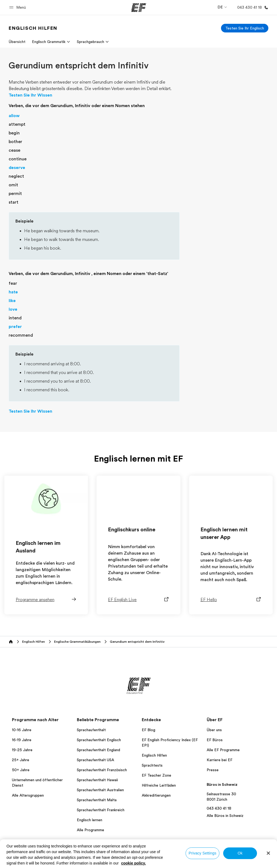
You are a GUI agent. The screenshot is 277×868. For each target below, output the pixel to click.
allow (14, 116)
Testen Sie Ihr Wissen (30, 95)
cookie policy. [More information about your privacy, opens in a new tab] (134, 863)
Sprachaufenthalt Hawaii (97, 780)
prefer (15, 327)
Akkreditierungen (156, 795)
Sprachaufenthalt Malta (97, 800)
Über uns (214, 730)
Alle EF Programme (223, 750)
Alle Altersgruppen (28, 795)
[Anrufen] (252, 7)
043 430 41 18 (219, 808)
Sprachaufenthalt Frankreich (101, 810)
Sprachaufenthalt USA (95, 760)
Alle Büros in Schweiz (225, 816)
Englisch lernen (90, 820)
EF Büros (215, 740)
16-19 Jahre (22, 740)
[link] (33, 28)
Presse (213, 770)
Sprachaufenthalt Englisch (99, 740)
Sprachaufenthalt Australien (100, 790)
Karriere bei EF (220, 760)
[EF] (139, 8)
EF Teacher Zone (156, 775)
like (12, 301)
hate (13, 292)
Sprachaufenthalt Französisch (102, 770)
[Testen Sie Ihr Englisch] (245, 28)
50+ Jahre (21, 770)
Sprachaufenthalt (91, 730)
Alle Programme (90, 830)
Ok (240, 853)
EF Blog (149, 730)
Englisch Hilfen (154, 755)
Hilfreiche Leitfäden (159, 785)
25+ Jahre (21, 760)
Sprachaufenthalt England (98, 750)
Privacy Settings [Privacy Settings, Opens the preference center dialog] (202, 853)
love (13, 309)
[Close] (268, 853)
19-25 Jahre (22, 750)
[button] (18, 7)
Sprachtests (152, 765)
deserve (17, 168)
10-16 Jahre (22, 730)
